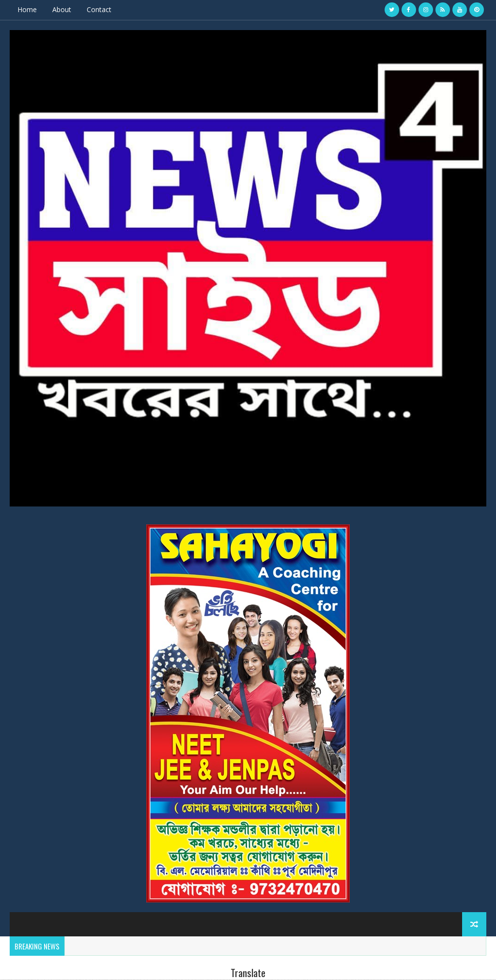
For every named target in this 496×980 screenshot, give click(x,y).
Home (27, 9)
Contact (99, 9)
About (62, 9)
